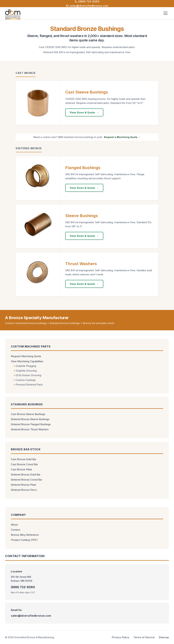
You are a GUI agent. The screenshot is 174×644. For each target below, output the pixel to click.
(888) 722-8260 (87, 1)
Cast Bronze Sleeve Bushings (28, 414)
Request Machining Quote (26, 356)
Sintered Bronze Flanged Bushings (31, 424)
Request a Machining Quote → (122, 137)
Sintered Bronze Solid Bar (26, 475)
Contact (16, 530)
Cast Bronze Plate (21, 469)
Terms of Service (144, 637)
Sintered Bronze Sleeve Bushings (30, 419)
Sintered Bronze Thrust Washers (30, 429)
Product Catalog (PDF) (24, 540)
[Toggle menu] (166, 13)
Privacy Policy (121, 637)
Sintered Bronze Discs (24, 490)
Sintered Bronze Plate (24, 485)
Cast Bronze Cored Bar (24, 464)
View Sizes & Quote (82, 112)
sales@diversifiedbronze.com (87, 6)
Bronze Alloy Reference (25, 535)
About (14, 525)
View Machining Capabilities (27, 361)
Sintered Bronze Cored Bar (27, 480)
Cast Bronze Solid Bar (24, 459)
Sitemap (164, 637)
